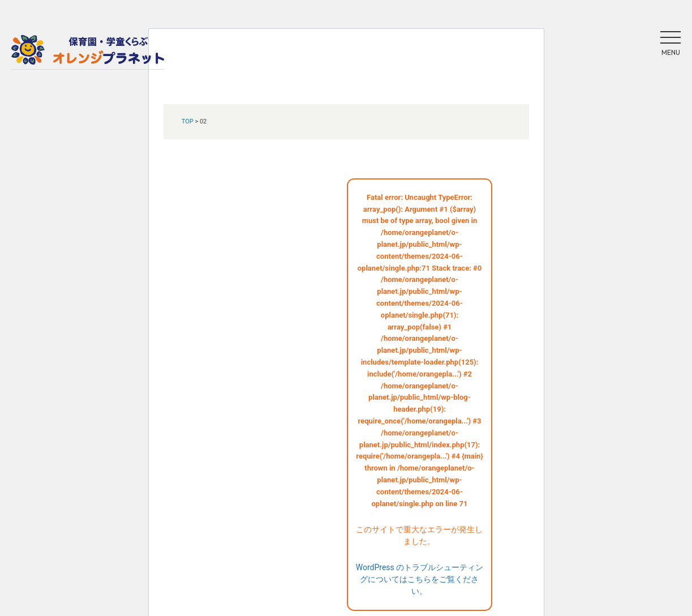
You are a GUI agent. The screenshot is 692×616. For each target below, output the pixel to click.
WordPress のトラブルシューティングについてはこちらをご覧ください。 (420, 579)
